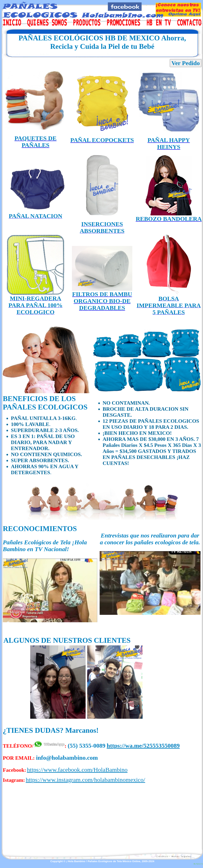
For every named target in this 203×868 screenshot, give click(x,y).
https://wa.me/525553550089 (143, 746)
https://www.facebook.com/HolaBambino (77, 770)
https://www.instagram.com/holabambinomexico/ (85, 780)
